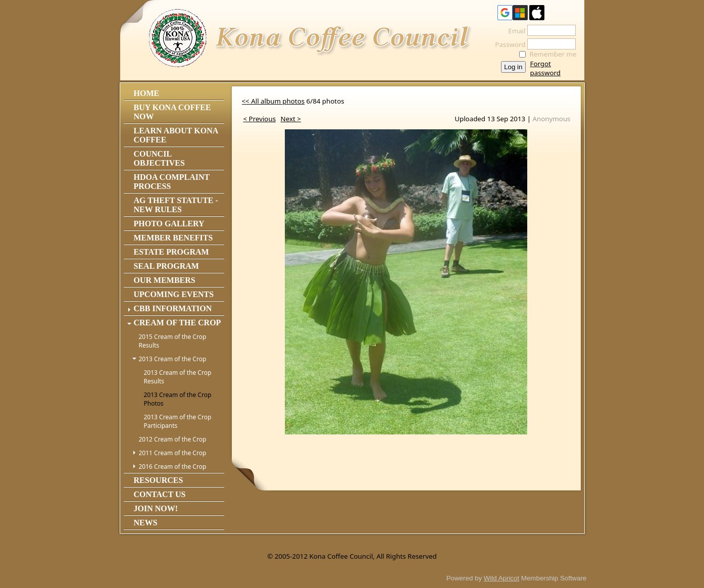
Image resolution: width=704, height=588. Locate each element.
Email (514, 31)
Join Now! (156, 508)
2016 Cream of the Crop (173, 467)
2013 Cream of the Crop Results (178, 377)
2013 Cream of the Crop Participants (178, 421)
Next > (291, 119)
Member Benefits (173, 238)
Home (147, 93)
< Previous (260, 119)
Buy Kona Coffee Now (172, 112)
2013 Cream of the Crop (173, 359)
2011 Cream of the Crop (173, 453)
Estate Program (171, 252)
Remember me (553, 54)
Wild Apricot (501, 578)
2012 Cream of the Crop (173, 439)
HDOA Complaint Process (172, 182)
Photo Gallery (169, 224)
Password (507, 44)
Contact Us (160, 494)
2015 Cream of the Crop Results (173, 341)
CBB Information (173, 308)
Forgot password (545, 68)
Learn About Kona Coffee (176, 135)
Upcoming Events (174, 294)
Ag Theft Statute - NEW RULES (176, 205)
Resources (159, 480)
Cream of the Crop (178, 323)
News (146, 523)
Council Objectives (159, 158)
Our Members (165, 280)
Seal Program (166, 266)
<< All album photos (273, 101)
